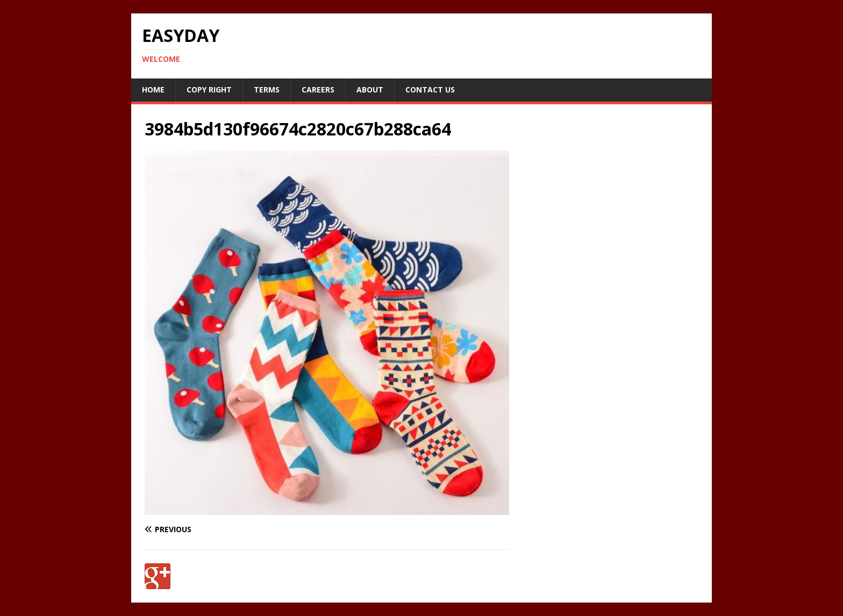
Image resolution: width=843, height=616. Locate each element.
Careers (318, 89)
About (370, 89)
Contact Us (430, 89)
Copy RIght (209, 89)
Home (153, 89)
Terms (267, 89)
